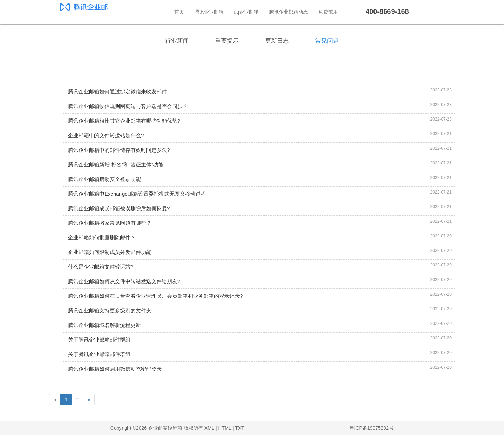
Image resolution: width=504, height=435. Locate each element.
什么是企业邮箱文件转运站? (101, 267)
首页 (179, 12)
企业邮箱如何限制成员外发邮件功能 (110, 252)
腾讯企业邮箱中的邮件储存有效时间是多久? (119, 150)
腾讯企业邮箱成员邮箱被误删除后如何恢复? (119, 208)
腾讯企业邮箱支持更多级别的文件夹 (110, 310)
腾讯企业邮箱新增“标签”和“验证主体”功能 (116, 165)
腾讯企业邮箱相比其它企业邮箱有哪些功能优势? (124, 121)
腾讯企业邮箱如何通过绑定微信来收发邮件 (117, 92)
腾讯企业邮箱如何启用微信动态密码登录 (115, 369)
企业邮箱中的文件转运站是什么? (106, 135)
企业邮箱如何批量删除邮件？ (102, 237)
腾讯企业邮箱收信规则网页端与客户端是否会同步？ (128, 106)
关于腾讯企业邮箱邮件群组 (99, 340)
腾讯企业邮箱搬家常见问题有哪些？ (110, 223)
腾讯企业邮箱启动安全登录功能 (104, 179)
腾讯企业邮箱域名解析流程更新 (104, 325)
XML (209, 428)
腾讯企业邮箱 (209, 12)
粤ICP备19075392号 (372, 428)
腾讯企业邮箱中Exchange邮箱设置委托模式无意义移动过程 (137, 194)
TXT (240, 428)
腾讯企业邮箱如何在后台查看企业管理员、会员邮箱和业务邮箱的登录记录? (155, 296)
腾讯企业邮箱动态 (288, 12)
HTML (225, 428)
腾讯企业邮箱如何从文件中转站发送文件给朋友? (124, 281)
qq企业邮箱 (246, 12)
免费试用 (328, 12)
